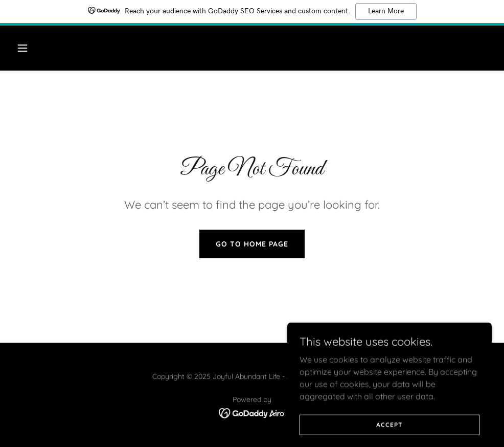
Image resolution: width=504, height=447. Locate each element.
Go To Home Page (252, 244)
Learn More (386, 11)
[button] (67, 48)
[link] (252, 412)
